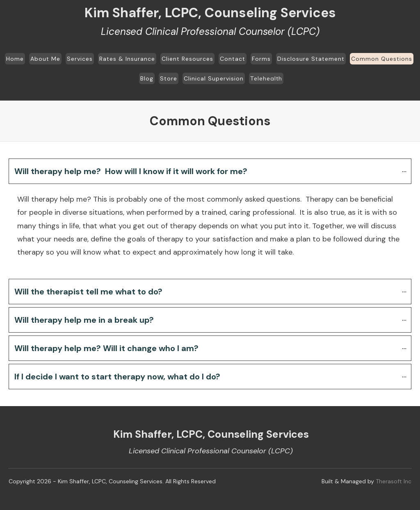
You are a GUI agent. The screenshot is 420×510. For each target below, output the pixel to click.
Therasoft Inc (394, 481)
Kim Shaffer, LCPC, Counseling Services (210, 13)
